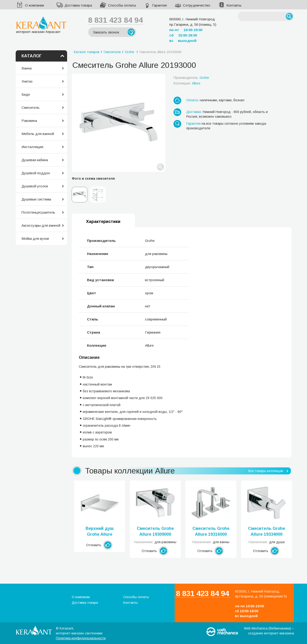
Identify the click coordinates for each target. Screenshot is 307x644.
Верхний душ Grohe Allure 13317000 (100, 532)
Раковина (29, 121)
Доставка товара (78, 5)
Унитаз (27, 81)
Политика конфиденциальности (81, 638)
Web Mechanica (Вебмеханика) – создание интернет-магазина (269, 631)
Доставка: (194, 112)
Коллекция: (187, 83)
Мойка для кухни (35, 238)
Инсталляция (32, 147)
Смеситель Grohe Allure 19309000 (155, 531)
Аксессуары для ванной (41, 225)
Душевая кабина (35, 160)
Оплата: (193, 100)
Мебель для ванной (38, 134)
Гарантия (159, 5)
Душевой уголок (35, 186)
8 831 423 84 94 (116, 20)
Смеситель (31, 107)
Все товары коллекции (266, 471)
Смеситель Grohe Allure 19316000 (211, 531)
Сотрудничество (197, 5)
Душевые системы (36, 199)
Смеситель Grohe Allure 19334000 (267, 531)
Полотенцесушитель (38, 212)
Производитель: (191, 78)
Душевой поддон (36, 173)
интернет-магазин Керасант (42, 25)
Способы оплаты (122, 5)
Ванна (27, 68)
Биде (26, 94)
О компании (34, 5)
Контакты (234, 5)
